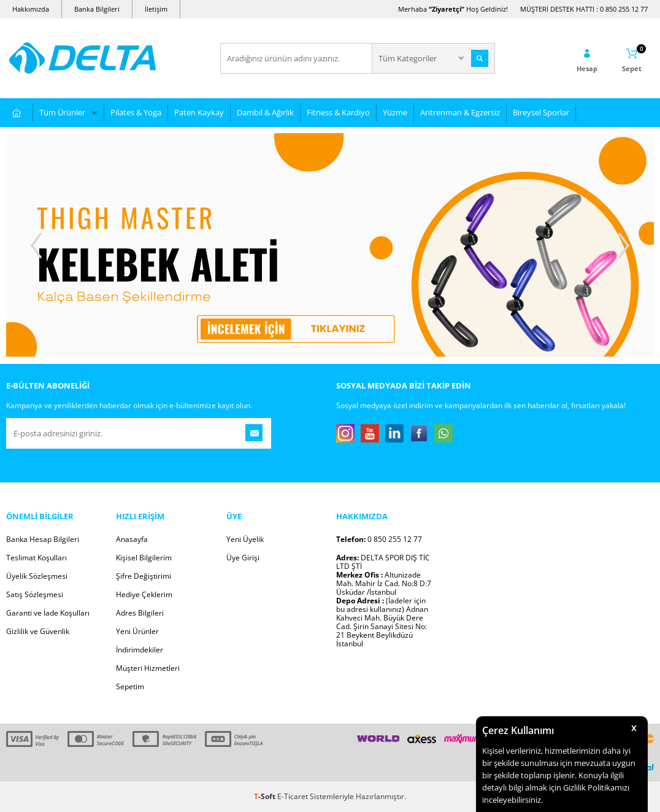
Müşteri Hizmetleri (148, 668)
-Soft (266, 796)
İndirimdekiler (140, 650)
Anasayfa (132, 539)
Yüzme (395, 112)
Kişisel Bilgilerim (144, 558)
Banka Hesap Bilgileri (43, 539)
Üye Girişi (243, 558)
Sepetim (130, 686)
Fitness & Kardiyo (338, 112)
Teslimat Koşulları (36, 558)
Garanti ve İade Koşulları (48, 613)
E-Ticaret (293, 796)
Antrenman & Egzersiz (460, 112)
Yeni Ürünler (137, 631)
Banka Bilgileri (97, 9)
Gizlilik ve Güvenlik (38, 631)
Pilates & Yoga (136, 112)
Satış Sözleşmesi (35, 594)
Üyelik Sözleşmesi (37, 576)
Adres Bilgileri (140, 613)
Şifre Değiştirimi (144, 576)
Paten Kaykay (199, 112)
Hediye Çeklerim (144, 594)
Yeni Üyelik (245, 539)
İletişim (156, 9)
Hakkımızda (31, 9)
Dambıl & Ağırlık (265, 112)
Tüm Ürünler (62, 112)
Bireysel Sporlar (541, 112)
